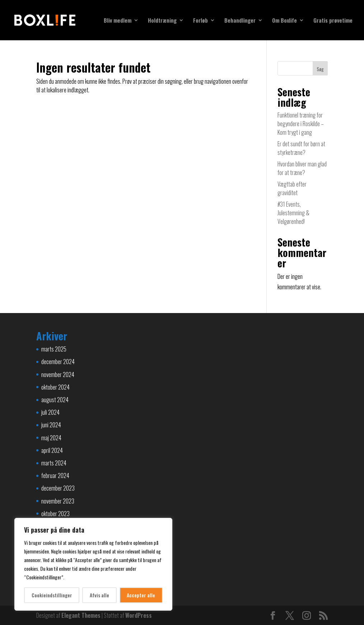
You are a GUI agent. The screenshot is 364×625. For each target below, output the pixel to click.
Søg (320, 69)
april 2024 (52, 450)
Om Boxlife (284, 21)
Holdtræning (162, 21)
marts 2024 (54, 463)
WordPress (139, 615)
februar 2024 (55, 475)
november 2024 (58, 374)
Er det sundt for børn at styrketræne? (301, 148)
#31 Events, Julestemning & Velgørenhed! (293, 213)
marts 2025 (54, 349)
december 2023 (58, 488)
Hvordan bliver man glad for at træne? (302, 168)
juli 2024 (50, 412)
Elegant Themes (81, 615)
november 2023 (58, 501)
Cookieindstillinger (52, 595)
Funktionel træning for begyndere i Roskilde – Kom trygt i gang (301, 124)
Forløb (200, 21)
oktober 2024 (55, 387)
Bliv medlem (118, 21)
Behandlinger (240, 21)
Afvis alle (99, 595)
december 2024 (58, 362)
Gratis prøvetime (333, 21)
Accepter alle (141, 595)
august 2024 (55, 400)
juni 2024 (51, 425)
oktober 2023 (55, 514)
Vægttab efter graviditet (292, 188)
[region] (93, 564)
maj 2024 (51, 438)
